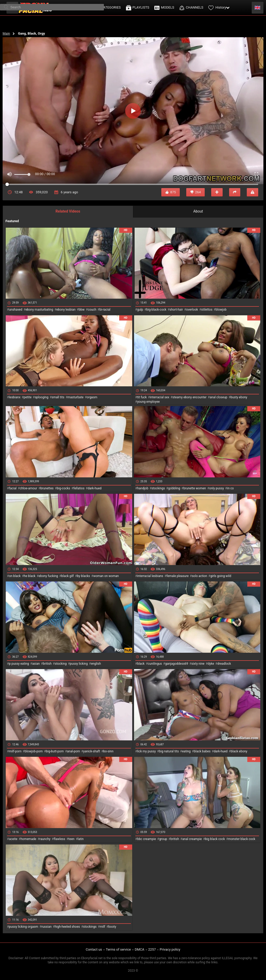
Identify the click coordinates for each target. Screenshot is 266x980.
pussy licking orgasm (24, 927)
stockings (158, 488)
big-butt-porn (55, 751)
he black (30, 576)
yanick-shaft (92, 751)
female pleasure (178, 576)
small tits (58, 397)
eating (186, 751)
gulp (140, 310)
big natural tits (169, 751)
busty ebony (239, 397)
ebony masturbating (39, 310)
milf (102, 927)
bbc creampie (147, 839)
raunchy (45, 839)
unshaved (15, 310)
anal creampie (192, 839)
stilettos (207, 310)
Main (6, 33)
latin (81, 839)
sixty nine (198, 664)
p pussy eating (19, 664)
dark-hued (94, 488)
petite (28, 397)
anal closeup (219, 397)
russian (46, 927)
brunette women (195, 488)
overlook (192, 310)
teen (71, 839)
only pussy (216, 488)
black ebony (239, 751)
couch (92, 310)
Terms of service (118, 949)
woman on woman (106, 576)
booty (112, 927)
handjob (143, 488)
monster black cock (242, 839)
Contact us (94, 949)
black (141, 664)
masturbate (75, 397)
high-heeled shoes (67, 927)
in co (230, 488)
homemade (28, 839)
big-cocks (64, 488)
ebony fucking (48, 576)
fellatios (79, 488)
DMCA (140, 949)
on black (15, 576)
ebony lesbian (66, 310)
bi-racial (105, 310)
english (96, 664)
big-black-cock (156, 310)
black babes (202, 751)
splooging (42, 397)
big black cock (215, 839)
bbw (82, 310)
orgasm (92, 397)
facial (13, 488)
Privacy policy (170, 949)
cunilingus (155, 664)
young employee (148, 402)
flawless (59, 839)
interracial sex (159, 397)
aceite (13, 839)
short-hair (176, 310)
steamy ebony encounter (189, 397)
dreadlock (224, 664)
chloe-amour (28, 488)
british (47, 664)
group (163, 839)
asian (36, 664)
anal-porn (74, 751)
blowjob (221, 310)
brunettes (47, 488)
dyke (211, 664)
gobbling (174, 488)
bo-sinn (108, 751)
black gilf (68, 576)
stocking (61, 664)
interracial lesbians (150, 576)
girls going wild (221, 576)
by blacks (83, 576)
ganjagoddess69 (177, 664)
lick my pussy (147, 751)
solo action (199, 576)
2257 (152, 949)
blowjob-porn (34, 751)
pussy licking (79, 664)
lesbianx (15, 397)
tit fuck (142, 397)
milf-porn (15, 751)
